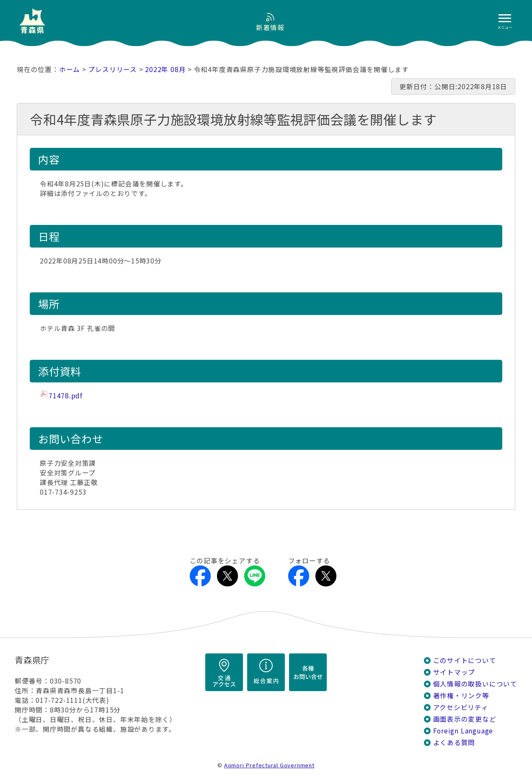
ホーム (70, 69)
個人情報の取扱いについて (475, 684)
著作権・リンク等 (461, 696)
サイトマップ (454, 672)
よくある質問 (454, 742)
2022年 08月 (165, 69)
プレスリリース (112, 69)
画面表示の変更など (465, 719)
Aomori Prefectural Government (269, 765)
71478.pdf (66, 396)
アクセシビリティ (461, 707)
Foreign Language (463, 731)
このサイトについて (465, 660)
